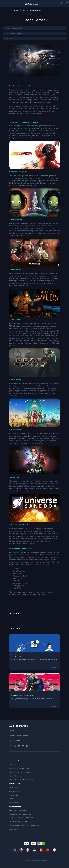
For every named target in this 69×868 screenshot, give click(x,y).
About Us (13, 765)
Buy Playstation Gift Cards (18, 822)
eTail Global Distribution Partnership (22, 780)
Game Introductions (13, 28)
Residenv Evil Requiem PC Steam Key (22, 814)
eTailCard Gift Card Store (18, 810)
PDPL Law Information (17, 799)
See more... (14, 829)
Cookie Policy (14, 795)
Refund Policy (14, 803)
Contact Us (16, 740)
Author (8, 39)
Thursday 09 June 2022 (14, 33)
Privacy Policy (14, 788)
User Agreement (15, 791)
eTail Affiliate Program (17, 776)
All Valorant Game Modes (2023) (22, 695)
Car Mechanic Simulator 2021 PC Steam (23, 818)
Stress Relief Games (18, 657)
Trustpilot (12, 837)
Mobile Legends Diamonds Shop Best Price (24, 825)
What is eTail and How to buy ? (20, 768)
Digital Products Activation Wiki (20, 772)
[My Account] (62, 4)
